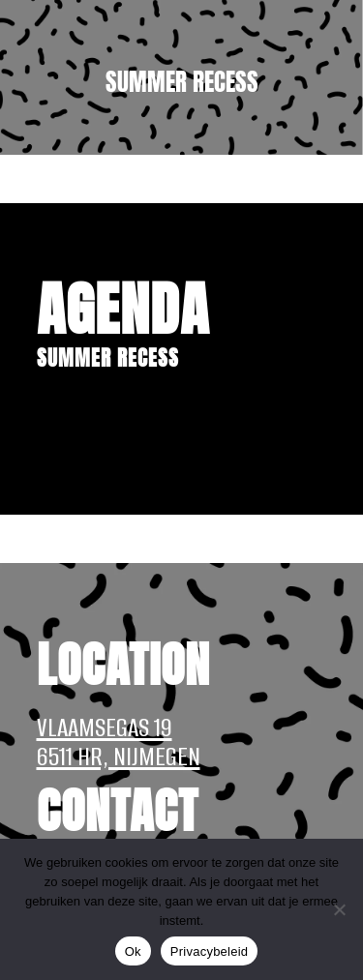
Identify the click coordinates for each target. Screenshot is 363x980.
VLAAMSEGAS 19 (105, 728)
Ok (133, 951)
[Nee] (339, 909)
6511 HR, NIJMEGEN (119, 757)
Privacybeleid (210, 951)
